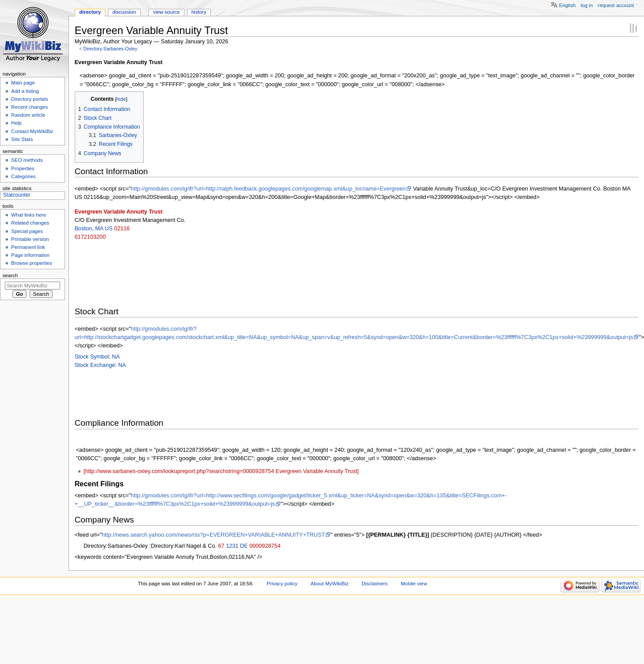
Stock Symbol (92, 357)
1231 (232, 546)
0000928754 (265, 546)
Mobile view (414, 584)
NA (116, 357)
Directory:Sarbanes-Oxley (110, 49)
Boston (84, 229)
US (109, 229)
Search (10, 275)
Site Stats (22, 139)
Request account (616, 5)
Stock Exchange (95, 365)
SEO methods (27, 160)
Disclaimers (375, 584)
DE (244, 546)
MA (99, 229)
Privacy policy (282, 584)
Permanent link (28, 247)
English (568, 5)
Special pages (27, 231)
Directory (90, 12)
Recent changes (29, 107)
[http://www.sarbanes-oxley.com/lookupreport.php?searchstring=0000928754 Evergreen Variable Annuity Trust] (221, 471)
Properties (23, 168)
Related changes (30, 223)
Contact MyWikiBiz (32, 131)
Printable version (30, 239)
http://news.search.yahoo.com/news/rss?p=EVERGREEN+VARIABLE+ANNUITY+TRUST (213, 535)
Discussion (124, 12)
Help (16, 123)
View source (166, 12)
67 (221, 546)
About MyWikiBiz (330, 584)
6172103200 (90, 237)
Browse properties (31, 263)
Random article (28, 115)
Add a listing (25, 91)
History (199, 12)
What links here (29, 215)
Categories (23, 176)
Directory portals (29, 99)
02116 (122, 229)
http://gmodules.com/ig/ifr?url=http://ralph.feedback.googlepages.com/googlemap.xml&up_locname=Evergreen (268, 189)
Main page (23, 83)
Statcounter (17, 195)
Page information (30, 255)
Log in (587, 5)
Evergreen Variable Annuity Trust (119, 212)
